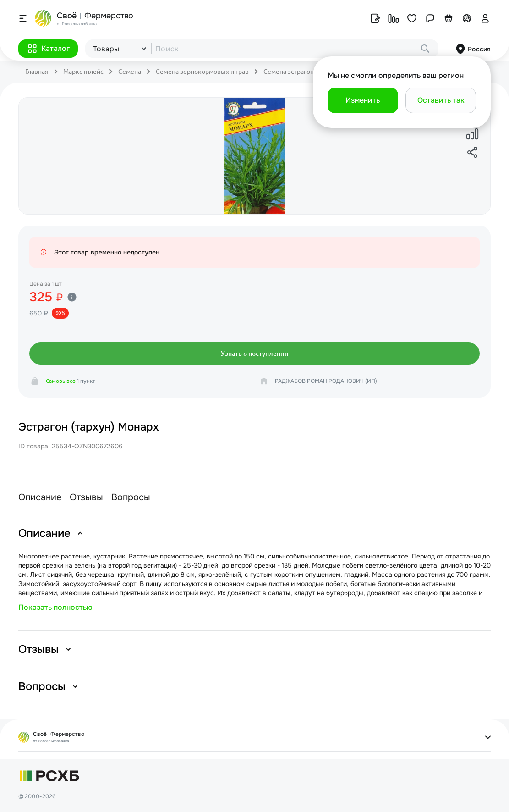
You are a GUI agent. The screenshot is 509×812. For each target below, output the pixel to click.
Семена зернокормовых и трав (202, 72)
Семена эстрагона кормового (307, 72)
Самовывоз (61, 381)
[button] (48, 49)
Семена (130, 72)
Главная (37, 72)
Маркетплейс (83, 72)
